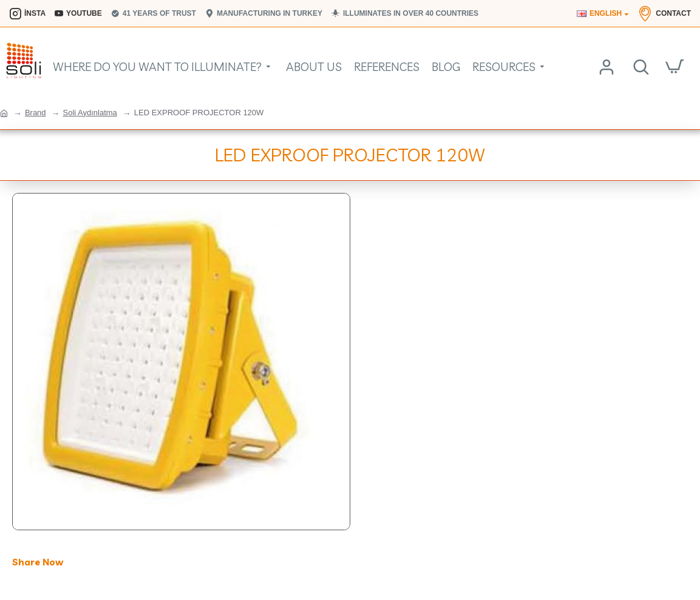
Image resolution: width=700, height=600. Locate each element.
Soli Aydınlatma (90, 113)
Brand (36, 113)
